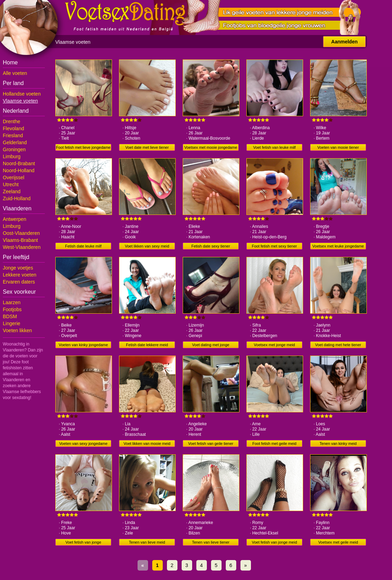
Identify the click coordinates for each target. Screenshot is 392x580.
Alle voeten (15, 73)
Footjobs (12, 309)
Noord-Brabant (19, 163)
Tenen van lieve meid (147, 542)
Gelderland (15, 142)
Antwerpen (15, 219)
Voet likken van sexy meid (147, 246)
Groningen (14, 149)
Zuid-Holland (17, 198)
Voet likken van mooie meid (147, 443)
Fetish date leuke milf (83, 246)
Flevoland (13, 128)
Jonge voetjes (18, 268)
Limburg (12, 156)
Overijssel (13, 177)
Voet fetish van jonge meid (274, 542)
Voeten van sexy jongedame (83, 443)
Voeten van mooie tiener (338, 147)
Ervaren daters (19, 282)
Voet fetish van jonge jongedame (83, 543)
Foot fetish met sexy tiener (275, 246)
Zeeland (12, 191)
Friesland (13, 135)
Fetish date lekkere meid (147, 345)
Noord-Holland (19, 170)
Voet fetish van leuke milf (274, 147)
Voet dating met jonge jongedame (211, 345)
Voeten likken (17, 330)
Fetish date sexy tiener (211, 246)
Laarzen (12, 302)
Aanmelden (344, 42)
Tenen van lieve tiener (211, 542)
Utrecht (11, 184)
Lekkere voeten (20, 275)
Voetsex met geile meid (338, 542)
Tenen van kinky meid (338, 443)
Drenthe (12, 121)
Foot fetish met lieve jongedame (83, 147)
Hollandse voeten (22, 94)
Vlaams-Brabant (20, 240)
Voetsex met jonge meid (274, 345)
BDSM (10, 316)
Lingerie (12, 323)
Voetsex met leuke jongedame (338, 246)
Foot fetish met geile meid (274, 443)
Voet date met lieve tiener (147, 147)
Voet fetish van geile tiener (211, 443)
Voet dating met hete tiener (338, 345)
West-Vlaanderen (22, 247)
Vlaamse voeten (20, 101)
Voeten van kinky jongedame (83, 345)
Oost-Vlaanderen (21, 233)
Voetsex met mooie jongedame (211, 147)
